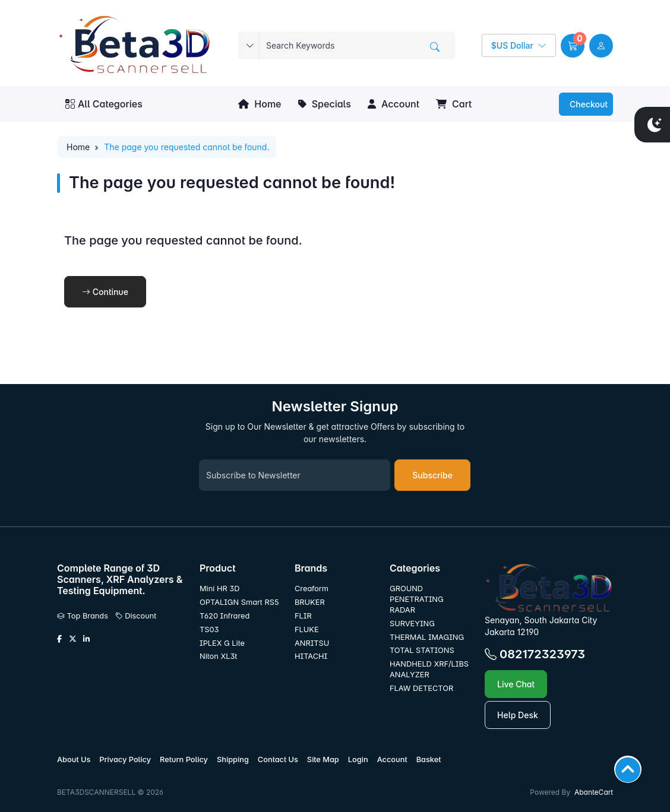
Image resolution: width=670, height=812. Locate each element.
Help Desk (518, 715)
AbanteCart (594, 792)
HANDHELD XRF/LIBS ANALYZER (429, 669)
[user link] (601, 46)
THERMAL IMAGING (427, 637)
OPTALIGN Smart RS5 (239, 602)
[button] (573, 46)
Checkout (587, 104)
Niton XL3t (218, 656)
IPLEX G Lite (222, 643)
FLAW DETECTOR (421, 688)
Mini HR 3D (219, 589)
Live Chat (516, 684)
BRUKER (310, 602)
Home (260, 104)
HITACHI (311, 656)
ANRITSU (312, 643)
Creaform (312, 589)
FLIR (303, 616)
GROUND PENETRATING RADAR (417, 599)
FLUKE (308, 629)
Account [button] (394, 104)
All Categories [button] (104, 104)
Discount (136, 616)
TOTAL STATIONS (422, 650)
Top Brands (83, 616)
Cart (454, 104)
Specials (325, 104)
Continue (105, 292)
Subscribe (432, 475)
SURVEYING (412, 624)
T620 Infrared (225, 616)
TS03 (209, 629)
